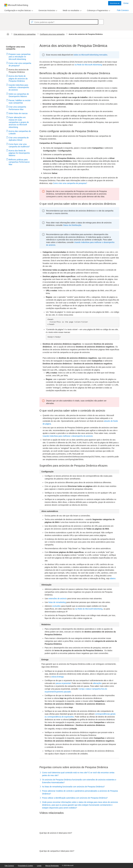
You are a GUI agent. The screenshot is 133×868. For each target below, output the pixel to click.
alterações (97, 683)
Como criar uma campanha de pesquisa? (70, 183)
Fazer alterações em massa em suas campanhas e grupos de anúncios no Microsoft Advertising (19, 122)
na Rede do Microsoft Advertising (88, 65)
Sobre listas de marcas (18, 113)
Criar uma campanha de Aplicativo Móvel (19, 139)
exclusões (57, 606)
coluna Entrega (57, 677)
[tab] (17, 11)
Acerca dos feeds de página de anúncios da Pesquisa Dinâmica (18, 78)
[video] (79, 825)
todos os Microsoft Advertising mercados (90, 55)
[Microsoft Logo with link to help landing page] (16, 5)
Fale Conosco (123, 10)
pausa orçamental (63, 683)
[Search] (99, 22)
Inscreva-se (115, 3)
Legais (39, 866)
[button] (79, 774)
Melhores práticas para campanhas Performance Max (19, 162)
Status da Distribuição (72, 225)
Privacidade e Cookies (25, 866)
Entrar (126, 3)
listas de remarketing (57, 602)
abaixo (113, 578)
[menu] (18, 11)
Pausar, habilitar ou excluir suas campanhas (20, 102)
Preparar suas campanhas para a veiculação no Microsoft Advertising (20, 57)
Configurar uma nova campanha (52, 34)
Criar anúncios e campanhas (25, 34)
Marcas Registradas (52, 866)
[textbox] (64, 22)
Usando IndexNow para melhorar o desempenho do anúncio (19, 87)
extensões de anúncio (58, 599)
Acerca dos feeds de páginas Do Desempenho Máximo (19, 153)
